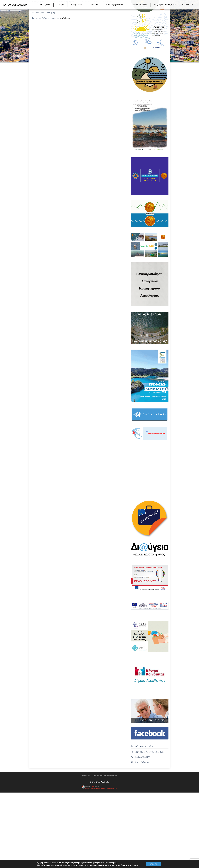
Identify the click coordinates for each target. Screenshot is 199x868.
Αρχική (47, 5)
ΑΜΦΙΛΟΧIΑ (150, 455)
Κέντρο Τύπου (94, 5)
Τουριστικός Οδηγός (139, 5)
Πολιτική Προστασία (115, 5)
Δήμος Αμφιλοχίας (15, 5)
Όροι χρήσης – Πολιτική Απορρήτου (105, 776)
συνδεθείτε (65, 18)
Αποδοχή (154, 864)
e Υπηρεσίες (76, 5)
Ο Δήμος (60, 5)
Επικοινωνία (187, 5)
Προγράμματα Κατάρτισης (165, 5)
